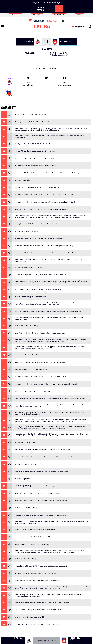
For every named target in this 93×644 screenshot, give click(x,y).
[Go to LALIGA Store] (46, 20)
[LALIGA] (42, 26)
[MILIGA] (89, 27)
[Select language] (79, 27)
